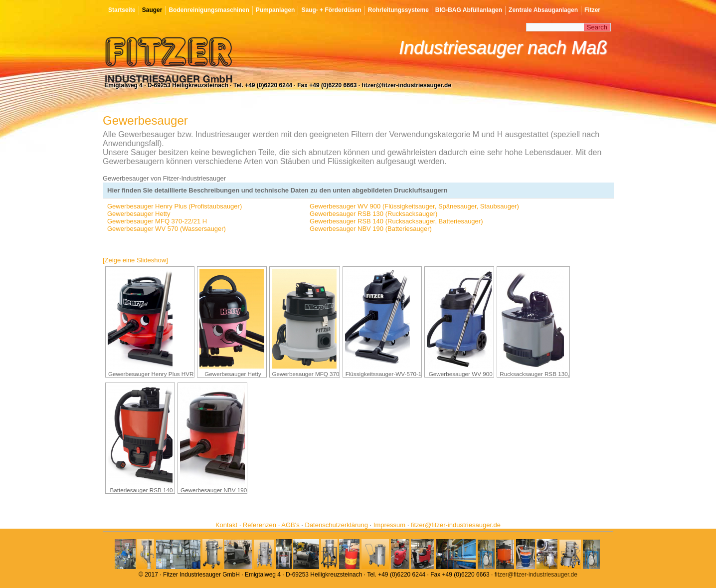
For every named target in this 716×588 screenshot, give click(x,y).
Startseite (122, 10)
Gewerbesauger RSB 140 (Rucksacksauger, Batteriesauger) (396, 221)
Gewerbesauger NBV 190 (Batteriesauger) (371, 229)
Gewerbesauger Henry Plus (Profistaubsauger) (175, 206)
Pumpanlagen (275, 10)
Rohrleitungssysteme (398, 10)
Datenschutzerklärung (337, 525)
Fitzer (592, 10)
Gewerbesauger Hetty (139, 214)
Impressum (389, 525)
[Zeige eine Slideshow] (135, 260)
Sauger (152, 10)
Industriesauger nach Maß (503, 48)
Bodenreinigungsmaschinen (209, 10)
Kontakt (226, 525)
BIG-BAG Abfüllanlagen (469, 10)
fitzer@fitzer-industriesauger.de (456, 525)
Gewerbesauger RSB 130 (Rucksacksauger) (374, 214)
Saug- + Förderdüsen (331, 10)
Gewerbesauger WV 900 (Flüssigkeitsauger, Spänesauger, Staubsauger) (414, 206)
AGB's (290, 525)
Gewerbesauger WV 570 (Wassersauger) (167, 229)
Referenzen (260, 525)
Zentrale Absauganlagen (543, 10)
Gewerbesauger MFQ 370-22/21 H (157, 221)
